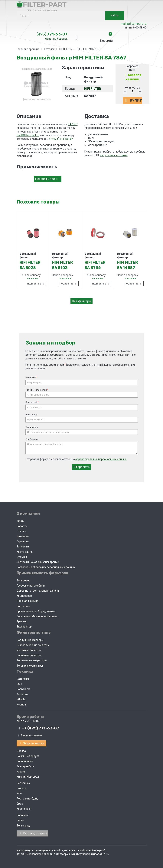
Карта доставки (32, 833)
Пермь (20, 820)
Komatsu (22, 694)
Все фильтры (81, 301)
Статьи (21, 531)
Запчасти (23, 547)
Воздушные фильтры (30, 640)
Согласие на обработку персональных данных (46, 567)
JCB (19, 684)
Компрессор (24, 596)
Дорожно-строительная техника (38, 591)
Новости (22, 526)
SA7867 (73, 124)
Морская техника (27, 601)
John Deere (24, 689)
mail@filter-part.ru (134, 24)
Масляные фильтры (29, 650)
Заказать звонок (29, 736)
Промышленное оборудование (36, 611)
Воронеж (22, 815)
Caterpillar (23, 679)
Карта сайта (25, 552)
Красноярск (24, 809)
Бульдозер (23, 581)
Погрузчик (23, 606)
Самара (21, 788)
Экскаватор (24, 627)
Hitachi (21, 700)
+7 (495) (38, 728)
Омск (20, 804)
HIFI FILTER (93, 89)
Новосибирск (25, 761)
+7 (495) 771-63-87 (61, 139)
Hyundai (21, 705)
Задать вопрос (31, 743)
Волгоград (23, 826)
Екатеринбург (25, 767)
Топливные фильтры (30, 666)
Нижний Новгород (28, 777)
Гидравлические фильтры (33, 645)
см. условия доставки (114, 155)
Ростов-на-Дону (27, 799)
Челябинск (23, 783)
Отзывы (22, 557)
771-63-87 (52, 34)
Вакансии (23, 536)
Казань (21, 772)
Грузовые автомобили (31, 586)
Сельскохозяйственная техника (37, 616)
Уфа (19, 793)
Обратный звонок (56, 39)
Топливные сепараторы (32, 660)
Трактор (22, 622)
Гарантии (23, 542)
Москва (21, 751)
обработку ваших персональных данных (101, 459)
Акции (20, 521)
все (47, 179)
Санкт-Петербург (28, 756)
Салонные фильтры (29, 655)
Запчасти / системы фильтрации (38, 562)
